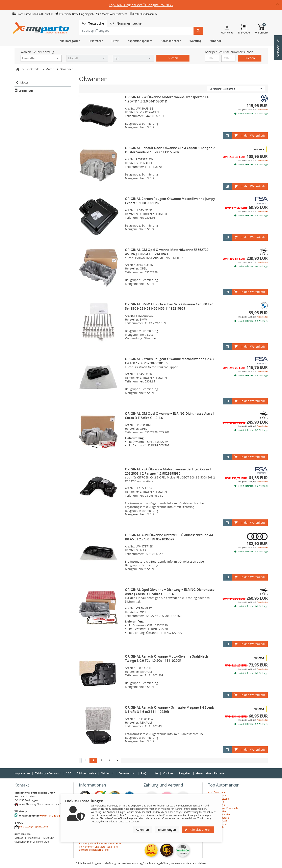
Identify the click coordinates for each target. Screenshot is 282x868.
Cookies (168, 773)
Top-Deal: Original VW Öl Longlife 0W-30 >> (141, 5)
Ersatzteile (32, 69)
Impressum (22, 773)
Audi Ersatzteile (217, 792)
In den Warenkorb (250, 135)
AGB (69, 773)
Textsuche (96, 24)
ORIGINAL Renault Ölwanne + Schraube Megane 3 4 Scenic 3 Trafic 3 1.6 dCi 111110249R (170, 710)
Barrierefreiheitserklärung (94, 850)
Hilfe (155, 773)
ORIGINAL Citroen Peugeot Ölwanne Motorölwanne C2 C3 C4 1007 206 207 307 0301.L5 (169, 361)
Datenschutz (127, 773)
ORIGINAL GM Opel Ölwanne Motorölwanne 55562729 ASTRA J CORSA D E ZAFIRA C (167, 252)
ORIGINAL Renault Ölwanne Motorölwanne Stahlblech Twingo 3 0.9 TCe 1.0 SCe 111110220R (166, 659)
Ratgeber (185, 773)
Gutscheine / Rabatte (210, 773)
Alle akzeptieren (198, 830)
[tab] (93, 24)
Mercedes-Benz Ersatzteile (223, 808)
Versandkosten (262, 109)
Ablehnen (142, 830)
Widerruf (107, 773)
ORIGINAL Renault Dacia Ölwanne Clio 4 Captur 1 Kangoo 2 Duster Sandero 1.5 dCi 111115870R (170, 150)
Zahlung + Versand (48, 773)
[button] (279, 4)
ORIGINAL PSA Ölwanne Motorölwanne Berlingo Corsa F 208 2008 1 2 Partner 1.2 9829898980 (168, 471)
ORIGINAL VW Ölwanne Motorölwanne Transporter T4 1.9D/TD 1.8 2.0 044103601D (167, 99)
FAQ (144, 773)
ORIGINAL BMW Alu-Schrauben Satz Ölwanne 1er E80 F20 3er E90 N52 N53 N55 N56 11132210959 (169, 306)
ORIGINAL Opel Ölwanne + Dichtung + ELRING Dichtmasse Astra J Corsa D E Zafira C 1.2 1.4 (170, 592)
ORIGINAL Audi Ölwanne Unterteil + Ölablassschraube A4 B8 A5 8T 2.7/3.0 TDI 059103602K (169, 537)
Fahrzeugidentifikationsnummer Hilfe (100, 843)
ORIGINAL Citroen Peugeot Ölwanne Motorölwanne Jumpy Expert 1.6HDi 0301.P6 (170, 201)
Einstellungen (167, 830)
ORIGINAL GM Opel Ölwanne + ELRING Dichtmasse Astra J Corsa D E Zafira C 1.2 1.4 (170, 416)
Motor (50, 69)
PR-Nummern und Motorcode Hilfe (98, 847)
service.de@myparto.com (33, 827)
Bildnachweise (86, 773)
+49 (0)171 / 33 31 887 (52, 816)
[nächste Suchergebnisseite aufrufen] (117, 760)
